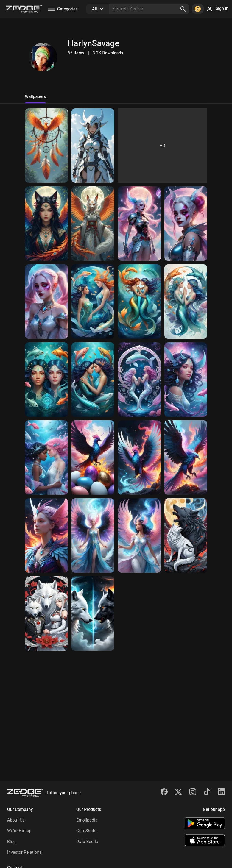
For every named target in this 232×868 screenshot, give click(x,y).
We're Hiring (19, 831)
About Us (16, 820)
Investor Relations (24, 852)
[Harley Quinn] (139, 224)
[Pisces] (93, 302)
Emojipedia (87, 820)
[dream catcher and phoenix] (46, 146)
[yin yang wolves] (186, 536)
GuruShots (86, 831)
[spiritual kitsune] (93, 224)
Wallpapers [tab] (36, 96)
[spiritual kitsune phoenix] (46, 224)
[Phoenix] (93, 458)
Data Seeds (87, 842)
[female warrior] (93, 146)
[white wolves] (46, 613)
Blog (11, 842)
